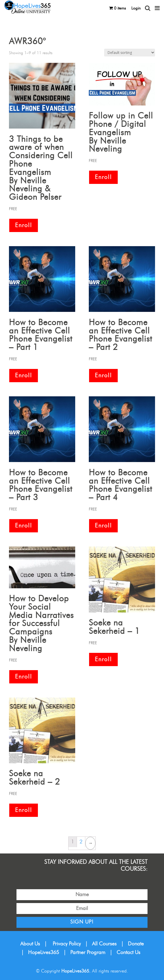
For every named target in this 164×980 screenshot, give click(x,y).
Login (136, 8)
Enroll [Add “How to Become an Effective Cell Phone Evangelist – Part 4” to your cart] (103, 526)
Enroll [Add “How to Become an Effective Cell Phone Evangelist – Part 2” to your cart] (103, 376)
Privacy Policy (67, 944)
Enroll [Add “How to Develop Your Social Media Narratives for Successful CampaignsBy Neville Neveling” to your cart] (24, 677)
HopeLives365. (76, 971)
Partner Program (88, 953)
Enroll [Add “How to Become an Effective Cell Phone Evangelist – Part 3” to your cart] (24, 526)
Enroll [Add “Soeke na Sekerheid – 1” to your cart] (103, 659)
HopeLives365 (44, 953)
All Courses (104, 944)
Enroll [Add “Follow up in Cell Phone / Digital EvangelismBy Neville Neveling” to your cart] (103, 177)
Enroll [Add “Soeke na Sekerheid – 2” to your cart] (24, 810)
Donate (136, 944)
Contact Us (128, 953)
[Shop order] (130, 53)
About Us (30, 944)
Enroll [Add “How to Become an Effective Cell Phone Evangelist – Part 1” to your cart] (24, 376)
